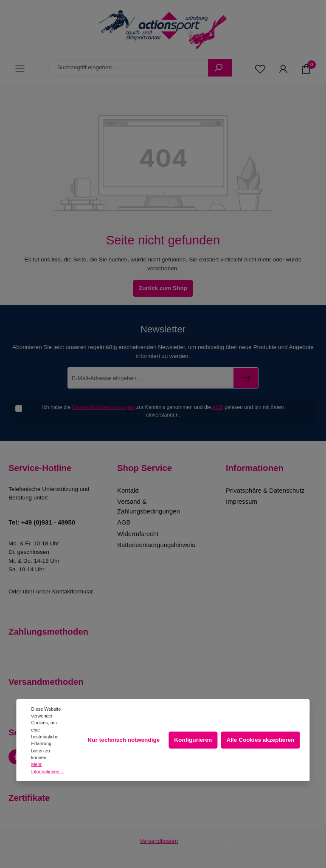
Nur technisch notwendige (124, 740)
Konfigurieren (193, 740)
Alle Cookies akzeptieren (260, 740)
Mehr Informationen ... (48, 768)
